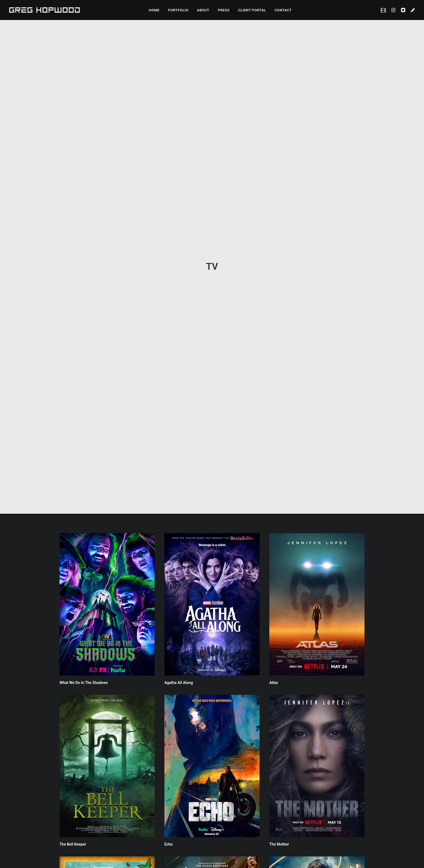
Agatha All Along (179, 289)
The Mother (279, 450)
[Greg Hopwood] (44, 10)
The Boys (67, 773)
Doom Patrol (70, 612)
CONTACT (283, 10)
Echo (169, 450)
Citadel (170, 612)
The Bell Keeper (73, 450)
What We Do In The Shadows (84, 289)
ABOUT (203, 10)
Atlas (274, 289)
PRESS (224, 10)
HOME (154, 10)
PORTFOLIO (178, 10)
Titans (275, 612)
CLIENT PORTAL (252, 10)
